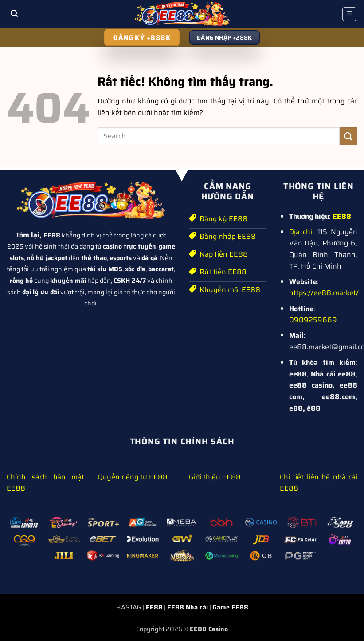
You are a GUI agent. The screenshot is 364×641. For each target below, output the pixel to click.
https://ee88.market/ (324, 293)
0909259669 (313, 320)
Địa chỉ (301, 232)
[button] (15, 14)
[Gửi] (348, 136)
